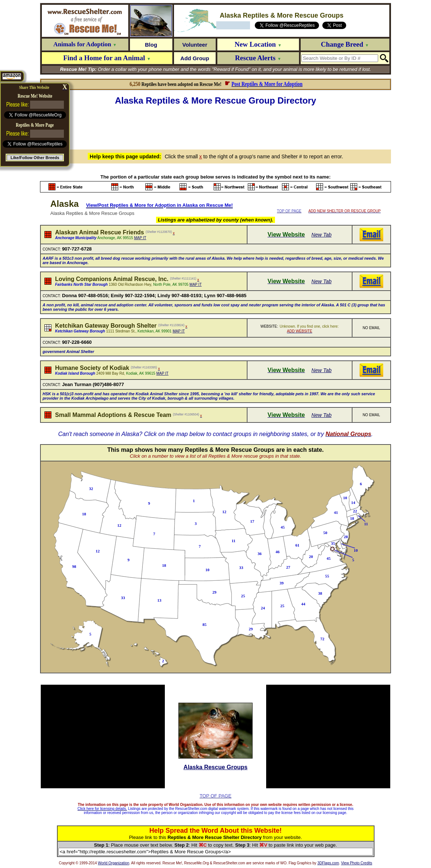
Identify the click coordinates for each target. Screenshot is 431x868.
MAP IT (140, 238)
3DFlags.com (328, 863)
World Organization (114, 863)
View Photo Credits (357, 863)
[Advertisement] (215, 126)
